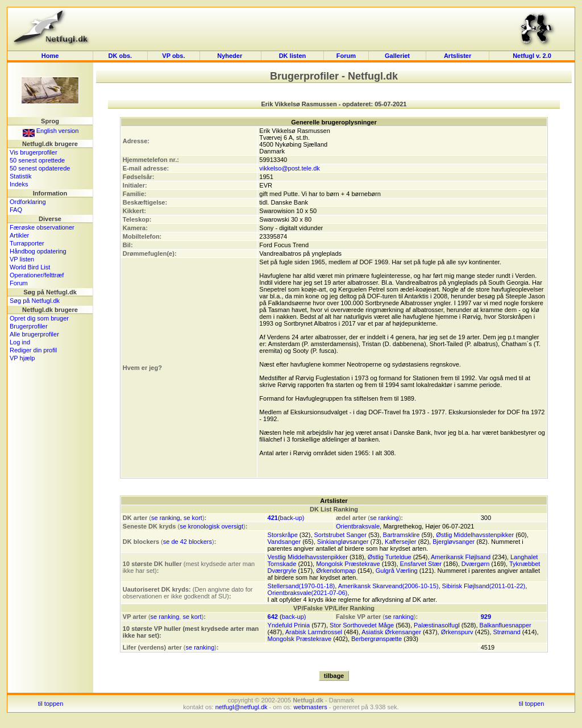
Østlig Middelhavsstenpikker (475, 535)
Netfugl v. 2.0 (532, 56)
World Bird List (30, 267)
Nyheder (230, 56)
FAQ (16, 210)
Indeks (19, 184)
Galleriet (397, 56)
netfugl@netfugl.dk (242, 707)
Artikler (19, 235)
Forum (346, 56)
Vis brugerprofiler (34, 152)
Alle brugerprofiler (34, 334)
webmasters (310, 707)
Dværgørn (476, 564)
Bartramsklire (402, 535)
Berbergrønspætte (377, 639)
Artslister (458, 56)
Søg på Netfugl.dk (35, 301)
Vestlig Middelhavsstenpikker (308, 557)
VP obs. (173, 56)
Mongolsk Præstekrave (348, 564)
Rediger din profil (33, 350)
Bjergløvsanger (454, 542)
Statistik (21, 176)
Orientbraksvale (358, 526)
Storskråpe (283, 535)
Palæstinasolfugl (437, 625)
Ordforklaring (28, 202)
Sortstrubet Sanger (340, 535)
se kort (193, 518)
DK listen (293, 56)
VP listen (22, 259)
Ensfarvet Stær (421, 564)
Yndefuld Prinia (289, 625)
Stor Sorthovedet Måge (362, 625)
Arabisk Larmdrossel (314, 632)
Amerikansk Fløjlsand (461, 557)
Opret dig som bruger (39, 318)
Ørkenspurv (457, 632)
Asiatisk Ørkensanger (391, 632)
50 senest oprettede (37, 160)
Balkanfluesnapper (506, 625)
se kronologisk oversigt (211, 526)
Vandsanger (284, 542)
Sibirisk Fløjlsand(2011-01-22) (484, 586)
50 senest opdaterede (40, 168)
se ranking (166, 518)
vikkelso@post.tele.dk (290, 168)
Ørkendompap (336, 571)
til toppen (51, 704)
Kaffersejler (400, 542)
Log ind (20, 342)
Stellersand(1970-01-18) (302, 586)
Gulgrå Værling (397, 571)
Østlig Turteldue (390, 557)
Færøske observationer (42, 227)
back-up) (292, 518)
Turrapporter (27, 243)
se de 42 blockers (188, 542)
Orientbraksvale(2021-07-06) (308, 593)
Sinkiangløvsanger (343, 542)
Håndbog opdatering (38, 251)
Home (50, 56)
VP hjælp (22, 358)
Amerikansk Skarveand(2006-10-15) (388, 586)
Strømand (506, 632)
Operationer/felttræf (37, 275)
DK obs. (120, 56)
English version (51, 131)
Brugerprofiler (29, 326)
